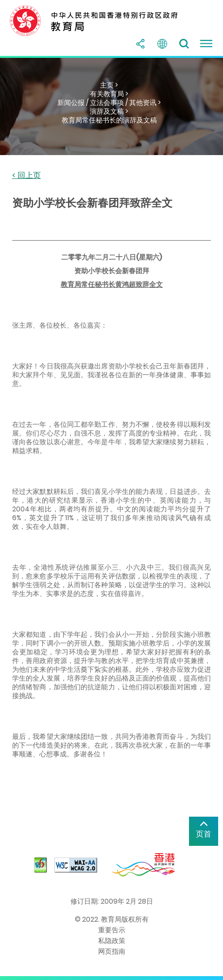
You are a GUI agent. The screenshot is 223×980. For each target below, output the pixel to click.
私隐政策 (112, 941)
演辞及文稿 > (109, 111)
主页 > (109, 85)
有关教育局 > (109, 94)
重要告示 (112, 930)
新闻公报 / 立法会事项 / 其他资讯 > (109, 103)
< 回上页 (26, 176)
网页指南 (112, 951)
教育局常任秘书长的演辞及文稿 (109, 120)
